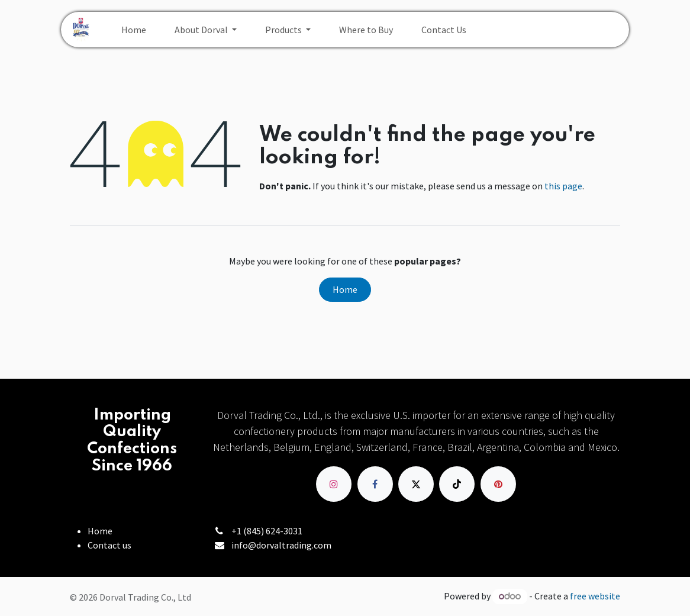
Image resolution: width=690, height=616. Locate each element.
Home (345, 289)
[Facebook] (375, 484)
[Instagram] (334, 484)
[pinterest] (498, 484)
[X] (416, 484)
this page (563, 186)
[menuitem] (134, 30)
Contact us (109, 545)
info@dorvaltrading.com (281, 545)
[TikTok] (457, 484)
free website (595, 596)
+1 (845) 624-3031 (267, 531)
